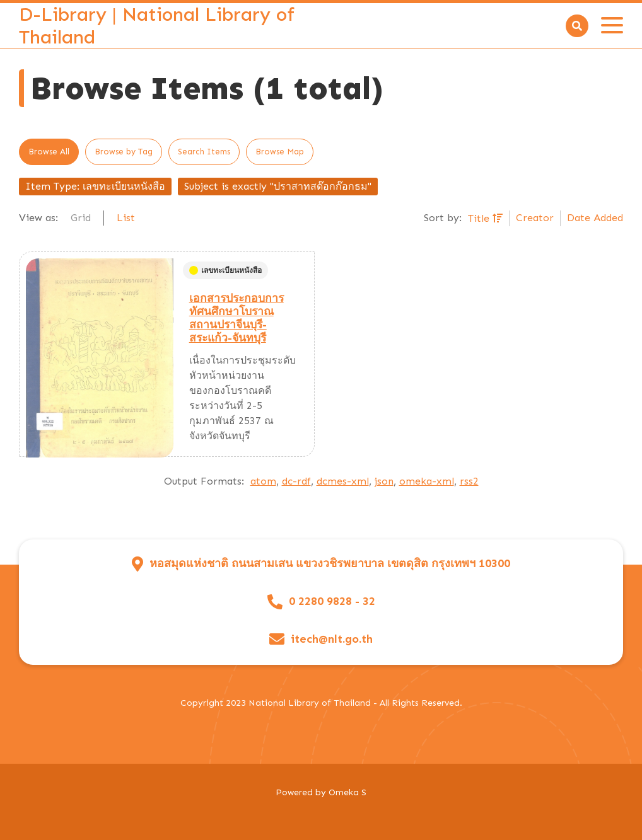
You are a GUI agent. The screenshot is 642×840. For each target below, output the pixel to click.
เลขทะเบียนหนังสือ (225, 270)
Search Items (204, 152)
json (384, 481)
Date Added (595, 218)
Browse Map (280, 152)
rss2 (469, 481)
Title (480, 218)
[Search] (577, 26)
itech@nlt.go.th (332, 639)
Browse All (49, 152)
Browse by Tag (124, 152)
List (126, 218)
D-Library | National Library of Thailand (157, 26)
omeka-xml (427, 481)
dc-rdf (296, 481)
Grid (81, 218)
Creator (535, 218)
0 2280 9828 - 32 (332, 601)
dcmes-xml (343, 481)
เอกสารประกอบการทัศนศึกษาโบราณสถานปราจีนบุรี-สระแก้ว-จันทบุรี (236, 318)
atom (263, 481)
